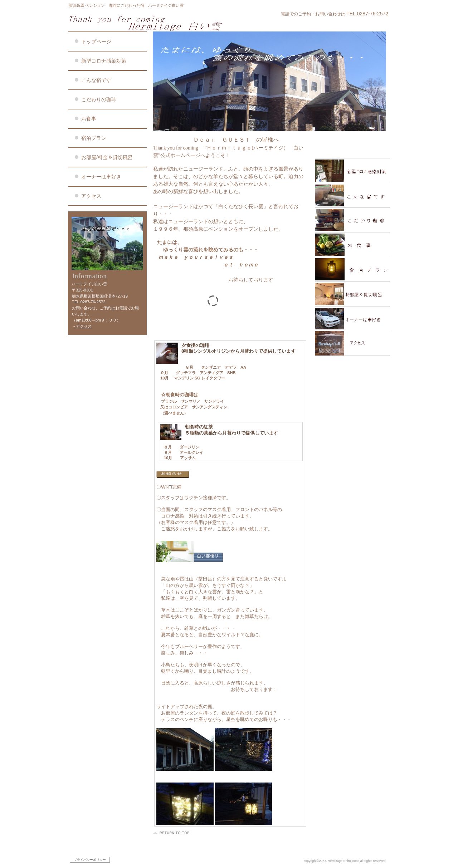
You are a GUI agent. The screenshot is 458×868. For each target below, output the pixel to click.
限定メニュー (352, 146)
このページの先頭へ (172, 833)
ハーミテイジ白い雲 (154, 23)
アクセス (84, 326)
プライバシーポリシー (90, 860)
